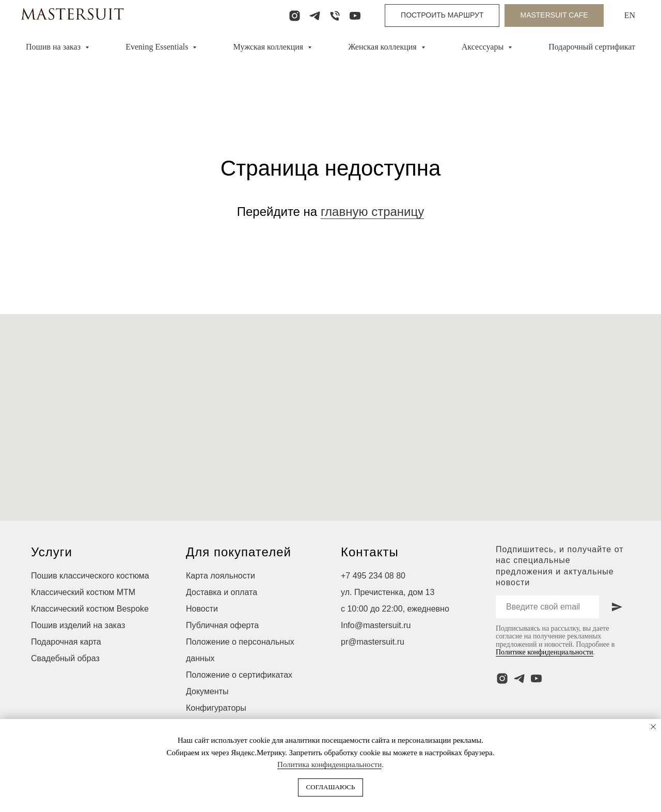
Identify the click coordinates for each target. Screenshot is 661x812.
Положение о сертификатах (239, 675)
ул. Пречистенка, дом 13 (388, 592)
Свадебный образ (65, 658)
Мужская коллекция (270, 47)
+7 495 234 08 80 (373, 576)
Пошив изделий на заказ (78, 625)
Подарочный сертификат (592, 47)
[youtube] (355, 16)
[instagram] (295, 16)
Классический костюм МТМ (83, 592)
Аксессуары (484, 47)
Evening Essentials (158, 47)
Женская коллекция (383, 47)
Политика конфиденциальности (329, 764)
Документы (207, 691)
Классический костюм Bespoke (90, 609)
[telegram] (315, 16)
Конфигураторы (216, 708)
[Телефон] (335, 16)
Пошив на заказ (54, 47)
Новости (202, 609)
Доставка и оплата (222, 592)
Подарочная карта (66, 642)
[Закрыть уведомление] (653, 727)
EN (630, 15)
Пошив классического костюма (90, 576)
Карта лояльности (221, 576)
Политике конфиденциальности (545, 652)
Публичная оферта (222, 625)
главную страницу (372, 212)
